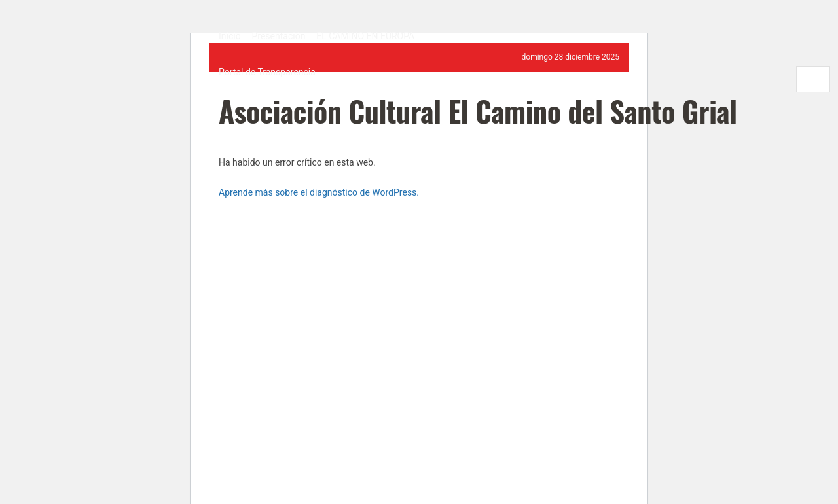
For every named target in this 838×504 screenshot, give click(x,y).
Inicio (230, 36)
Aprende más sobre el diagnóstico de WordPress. (319, 192)
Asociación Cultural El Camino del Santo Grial (478, 113)
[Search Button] (790, 79)
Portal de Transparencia (267, 72)
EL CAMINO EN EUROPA (365, 36)
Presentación (278, 36)
